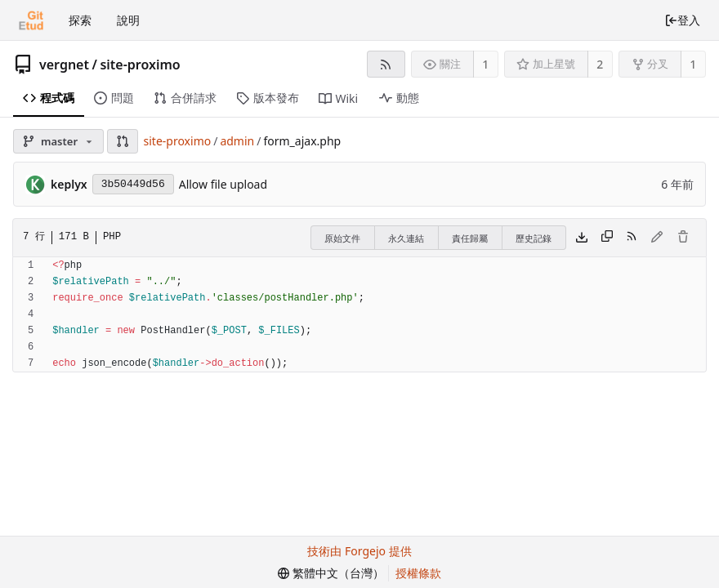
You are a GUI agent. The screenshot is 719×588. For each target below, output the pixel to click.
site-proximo (140, 65)
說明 (128, 20)
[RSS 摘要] (386, 64)
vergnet (64, 65)
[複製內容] (607, 238)
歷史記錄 (534, 238)
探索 (80, 20)
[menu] (331, 573)
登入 (682, 20)
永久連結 (406, 238)
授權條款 (418, 573)
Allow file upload (223, 184)
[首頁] (31, 20)
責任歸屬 (470, 238)
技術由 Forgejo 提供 (359, 551)
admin (237, 141)
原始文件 (342, 238)
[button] (123, 141)
